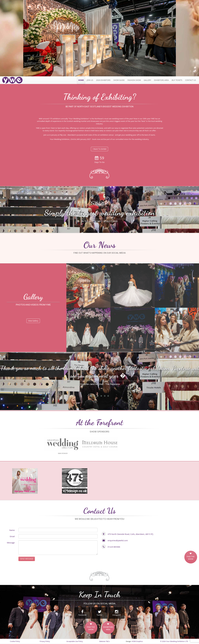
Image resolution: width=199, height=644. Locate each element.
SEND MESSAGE (27, 559)
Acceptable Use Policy (75, 641)
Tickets (177, 80)
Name (12, 530)
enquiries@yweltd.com (118, 540)
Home (81, 80)
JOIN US (90, 80)
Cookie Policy (15, 641)
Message (11, 543)
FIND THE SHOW (191, 558)
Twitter (99, 613)
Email (12, 536)
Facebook (82, 613)
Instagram (117, 613)
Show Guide (119, 80)
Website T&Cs (104, 641)
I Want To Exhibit (100, 149)
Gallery (148, 80)
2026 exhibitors (103, 80)
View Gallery (33, 321)
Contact (191, 80)
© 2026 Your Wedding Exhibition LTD (174, 641)
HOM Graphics (137, 641)
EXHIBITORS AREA (108, 628)
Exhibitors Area (161, 80)
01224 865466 (114, 547)
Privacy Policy (45, 641)
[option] (99, 38)
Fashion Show (134, 80)
